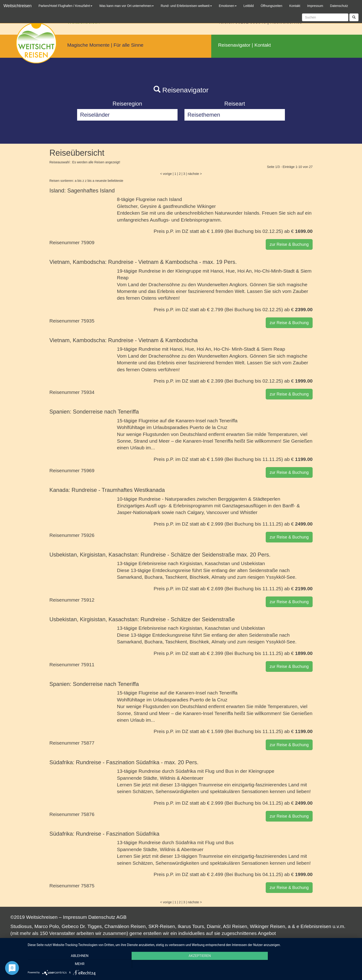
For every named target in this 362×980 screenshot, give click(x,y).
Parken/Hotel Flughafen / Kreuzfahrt (65, 6)
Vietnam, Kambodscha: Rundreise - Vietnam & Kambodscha (124, 340)
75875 (88, 886)
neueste (101, 181)
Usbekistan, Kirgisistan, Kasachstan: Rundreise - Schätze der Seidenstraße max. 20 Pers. (160, 555)
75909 (88, 242)
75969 (88, 470)
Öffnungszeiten (271, 6)
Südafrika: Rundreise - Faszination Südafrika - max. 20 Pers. (124, 762)
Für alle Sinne (129, 45)
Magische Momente (88, 45)
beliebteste (115, 181)
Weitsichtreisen (18, 6)
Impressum (75, 917)
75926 (88, 535)
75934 (88, 392)
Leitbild (249, 6)
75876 (88, 814)
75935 (88, 321)
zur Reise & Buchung (289, 244)
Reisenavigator (234, 45)
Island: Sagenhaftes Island (82, 190)
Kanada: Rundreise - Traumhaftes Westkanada (107, 490)
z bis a (90, 181)
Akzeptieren (193, 964)
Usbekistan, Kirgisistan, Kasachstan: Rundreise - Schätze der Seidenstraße (142, 619)
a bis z (79, 181)
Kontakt (263, 45)
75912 (88, 600)
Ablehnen (77, 964)
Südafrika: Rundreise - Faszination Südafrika (104, 834)
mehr (308, 964)
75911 (88, 665)
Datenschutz (102, 917)
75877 (88, 743)
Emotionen (228, 6)
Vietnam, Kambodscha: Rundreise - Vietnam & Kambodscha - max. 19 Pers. (143, 262)
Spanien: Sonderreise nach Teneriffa (94, 412)
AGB (121, 917)
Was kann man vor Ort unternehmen (127, 6)
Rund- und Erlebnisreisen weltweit (186, 6)
